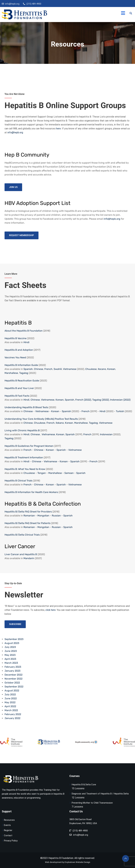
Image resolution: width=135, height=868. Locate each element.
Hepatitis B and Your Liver (19, 388)
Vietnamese (70, 369)
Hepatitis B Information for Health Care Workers (31, 492)
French (48, 369)
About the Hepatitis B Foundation (24, 331)
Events (7, 825)
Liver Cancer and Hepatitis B (21, 554)
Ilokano (60, 423)
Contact (8, 835)
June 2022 (11, 698)
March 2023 (11, 663)
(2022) (127, 400)
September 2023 (14, 639)
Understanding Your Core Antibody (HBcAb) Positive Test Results (41, 419)
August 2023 (12, 643)
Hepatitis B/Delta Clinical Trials (22, 535)
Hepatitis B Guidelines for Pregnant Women (29, 446)
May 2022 (10, 702)
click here (51, 610)
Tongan (42, 473)
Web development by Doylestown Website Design (68, 862)
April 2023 (10, 659)
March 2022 (11, 710)
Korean (111, 369)
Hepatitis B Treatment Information (24, 457)
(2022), (88, 400)
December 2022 (13, 675)
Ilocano (102, 369)
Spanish (28, 369)
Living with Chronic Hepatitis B (22, 430)
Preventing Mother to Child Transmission (92, 803)
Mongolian (43, 516)
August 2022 (12, 691)
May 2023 (10, 655)
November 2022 (13, 679)
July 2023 (10, 647)
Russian (56, 516)
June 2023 (11, 651)
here (58, 129)
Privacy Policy (11, 841)
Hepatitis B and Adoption (19, 350)
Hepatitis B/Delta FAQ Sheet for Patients (27, 523)
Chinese (39, 369)
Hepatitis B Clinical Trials (18, 481)
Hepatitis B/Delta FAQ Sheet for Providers (28, 512)
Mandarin (29, 558)
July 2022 (10, 694)
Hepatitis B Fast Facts (17, 396)
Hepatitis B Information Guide (21, 365)
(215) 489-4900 (34, 4)
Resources (9, 820)
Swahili (58, 369)
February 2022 (13, 714)
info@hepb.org (12, 4)
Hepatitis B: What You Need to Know (25, 469)
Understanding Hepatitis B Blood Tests (26, 407)
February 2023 (13, 667)
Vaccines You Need (15, 357)
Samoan (69, 473)
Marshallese (11, 373)
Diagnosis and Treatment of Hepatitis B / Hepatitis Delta (100, 794)
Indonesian (116, 400)
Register (8, 830)
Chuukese (91, 369)
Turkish (120, 411)
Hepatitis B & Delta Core (84, 785)
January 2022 (12, 718)
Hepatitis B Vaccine (16, 338)
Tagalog (24, 373)
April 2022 (10, 706)
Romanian (29, 516)
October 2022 (12, 683)
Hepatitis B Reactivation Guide (22, 381)
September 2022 (14, 687)
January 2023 (12, 671)
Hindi (26, 342)
